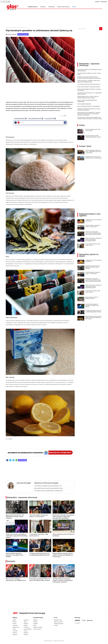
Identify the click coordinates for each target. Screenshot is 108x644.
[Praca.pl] (77, 620)
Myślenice (15, 635)
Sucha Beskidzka (28, 629)
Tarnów (25, 631)
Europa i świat (85, 146)
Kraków (14, 620)
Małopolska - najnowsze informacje (22, 497)
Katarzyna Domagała (12, 34)
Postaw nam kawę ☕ (23, 34)
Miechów (15, 633)
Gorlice (14, 629)
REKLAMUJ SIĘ (104, 2)
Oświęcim (26, 624)
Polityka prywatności (59, 624)
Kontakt (56, 625)
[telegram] (13, 460)
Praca (74, 7)
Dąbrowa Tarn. (16, 627)
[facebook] (7, 460)
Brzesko (14, 624)
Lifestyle (35, 622)
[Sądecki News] (84, 620)
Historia (43, 7)
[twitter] (10, 460)
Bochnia (15, 622)
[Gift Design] (77, 623)
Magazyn (35, 620)
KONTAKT (97, 2)
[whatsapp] (16, 460)
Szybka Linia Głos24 (63, 7)
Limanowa (15, 631)
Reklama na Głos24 (58, 622)
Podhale (26, 625)
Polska (82, 125)
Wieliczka (26, 635)
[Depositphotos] (90, 620)
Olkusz (25, 622)
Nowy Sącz (26, 620)
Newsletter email (58, 620)
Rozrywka (51, 7)
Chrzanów (15, 625)
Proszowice (26, 627)
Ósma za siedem (37, 629)
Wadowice (26, 633)
